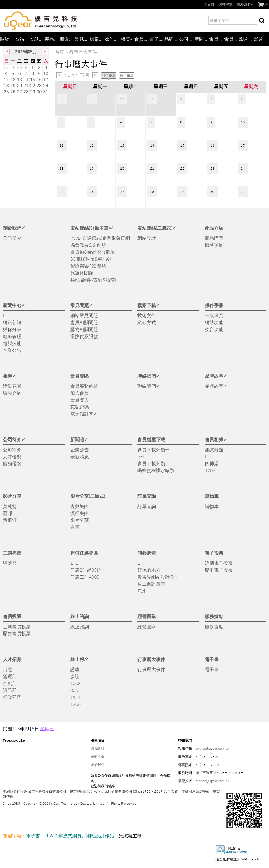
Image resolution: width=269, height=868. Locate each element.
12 (13, 80)
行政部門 (12, 697)
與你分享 (12, 329)
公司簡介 (12, 238)
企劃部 (10, 683)
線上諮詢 (80, 616)
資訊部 (10, 690)
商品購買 (214, 238)
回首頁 (209, 4)
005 (74, 690)
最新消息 (80, 456)
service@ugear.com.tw (212, 748)
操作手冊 (112, 39)
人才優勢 (12, 456)
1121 (75, 697)
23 (39, 86)
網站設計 (147, 238)
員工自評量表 (151, 584)
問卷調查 (147, 553)
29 (19, 68)
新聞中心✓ (67, 39)
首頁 (60, 52)
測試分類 (214, 449)
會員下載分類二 (154, 463)
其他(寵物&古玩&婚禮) (93, 279)
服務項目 (214, 245)
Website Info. (251, 859)
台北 (8, 669)
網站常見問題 (84, 315)
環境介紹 (12, 393)
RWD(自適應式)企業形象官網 (100, 238)
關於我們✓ (8, 39)
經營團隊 (147, 616)
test (141, 456)
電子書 (212, 659)
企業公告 (12, 350)
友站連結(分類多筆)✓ (23, 39)
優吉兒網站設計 (228, 859)
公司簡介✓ (187, 39)
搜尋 (262, 21)
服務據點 (214, 616)
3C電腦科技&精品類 (91, 259)
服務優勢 (12, 463)
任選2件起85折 (86, 570)
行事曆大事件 (151, 659)
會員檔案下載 (217, 39)
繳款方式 (147, 322)
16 (39, 80)
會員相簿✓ (232, 39)
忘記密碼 (80, 407)
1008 (75, 683)
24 (46, 86)
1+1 (74, 563)
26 (13, 92)
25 (6, 92)
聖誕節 (10, 563)
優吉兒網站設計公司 (158, 577)
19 (13, 86)
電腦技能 (12, 343)
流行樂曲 (80, 513)
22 (33, 86)
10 (46, 74)
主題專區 (12, 553)
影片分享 (247, 39)
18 (6, 86)
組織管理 (12, 336)
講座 (75, 669)
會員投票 (12, 616)
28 (13, 68)
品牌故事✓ (172, 39)
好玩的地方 (149, 570)
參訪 (75, 676)
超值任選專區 (84, 553)
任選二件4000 (85, 577)
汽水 (142, 591)
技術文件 (147, 315)
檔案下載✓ (97, 39)
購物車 (212, 496)
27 (6, 68)
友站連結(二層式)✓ (37, 39)
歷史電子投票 (219, 570)
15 (33, 80)
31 (46, 92)
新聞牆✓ (202, 39)
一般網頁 (214, 315)
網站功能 (214, 322)
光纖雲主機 (130, 835)
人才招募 (12, 659)
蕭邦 (8, 513)
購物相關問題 (84, 329)
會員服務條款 (84, 386)
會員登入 (80, 400)
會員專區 (142, 39)
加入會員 (80, 393)
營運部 (10, 676)
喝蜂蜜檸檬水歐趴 (156, 470)
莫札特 (10, 506)
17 (46, 80)
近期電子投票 (219, 563)
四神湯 (212, 463)
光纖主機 (97, 757)
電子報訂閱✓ (157, 39)
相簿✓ (127, 39)
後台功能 (214, 329)
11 (6, 80)
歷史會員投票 (17, 633)
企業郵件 (97, 765)
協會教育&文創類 (88, 245)
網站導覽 (226, 4)
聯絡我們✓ (245, 4)
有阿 (75, 527)
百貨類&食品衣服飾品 (93, 252)
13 (19, 80)
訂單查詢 (147, 496)
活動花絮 (12, 386)
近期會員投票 (17, 626)
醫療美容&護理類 (88, 266)
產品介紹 (52, 39)
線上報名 (80, 659)
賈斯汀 (10, 520)
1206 (210, 470)
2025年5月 (26, 52)
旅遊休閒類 (82, 273)
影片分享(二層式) (261, 39)
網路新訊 (12, 322)
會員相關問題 (84, 322)
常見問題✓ (82, 39)
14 (26, 80)
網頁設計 (97, 748)
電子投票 (214, 553)
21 (26, 86)
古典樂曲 (80, 506)
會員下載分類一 (154, 449)
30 (26, 68)
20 (19, 86)
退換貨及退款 (84, 336)
